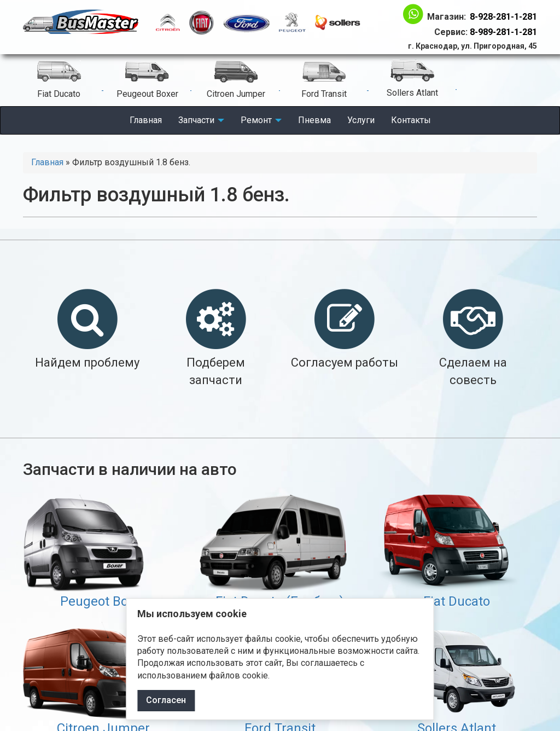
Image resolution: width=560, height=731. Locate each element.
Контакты (411, 120)
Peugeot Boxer (103, 601)
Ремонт (261, 120)
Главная (146, 120)
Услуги (361, 120)
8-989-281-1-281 (503, 32)
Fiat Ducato (457, 601)
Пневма (314, 120)
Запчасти (201, 120)
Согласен (166, 700)
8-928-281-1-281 (503, 17)
